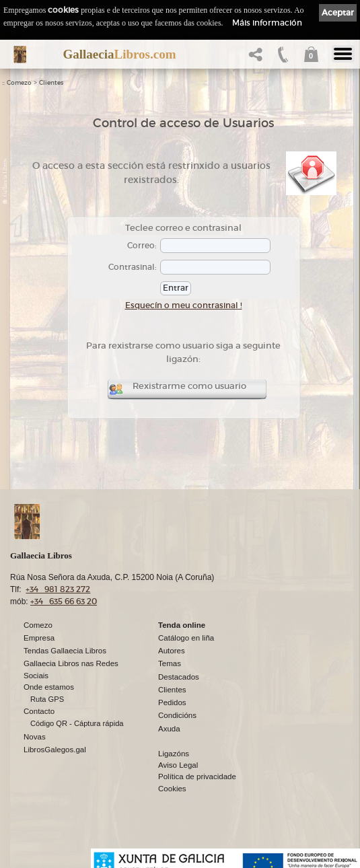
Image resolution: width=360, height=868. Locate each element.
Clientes (51, 83)
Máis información (267, 23)
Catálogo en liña (186, 639)
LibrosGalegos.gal (55, 750)
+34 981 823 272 (58, 590)
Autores (172, 651)
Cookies (172, 789)
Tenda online (182, 626)
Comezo (19, 83)
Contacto (39, 712)
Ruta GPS (47, 700)
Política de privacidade (197, 777)
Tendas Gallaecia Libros (65, 651)
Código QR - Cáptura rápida (77, 724)
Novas (35, 737)
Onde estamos (49, 688)
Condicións (177, 716)
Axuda (169, 729)
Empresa (39, 639)
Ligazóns (174, 754)
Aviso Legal (178, 766)
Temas (170, 664)
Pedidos (172, 703)
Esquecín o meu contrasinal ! (184, 305)
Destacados (179, 678)
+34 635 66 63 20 (64, 602)
